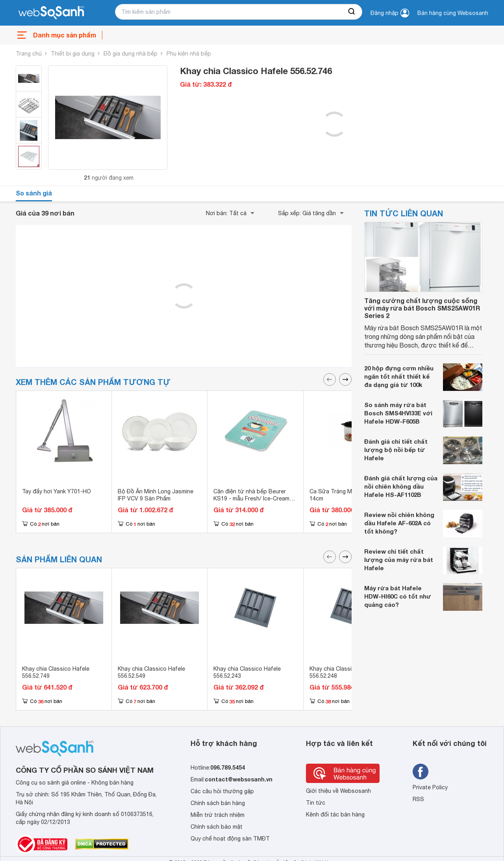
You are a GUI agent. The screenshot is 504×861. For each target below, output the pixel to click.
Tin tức (316, 803)
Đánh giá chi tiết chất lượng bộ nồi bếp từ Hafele (396, 450)
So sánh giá (34, 193)
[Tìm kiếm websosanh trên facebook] (421, 772)
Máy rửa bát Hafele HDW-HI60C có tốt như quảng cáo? (398, 596)
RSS (418, 799)
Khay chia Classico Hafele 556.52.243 (247, 672)
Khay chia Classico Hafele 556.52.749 (56, 672)
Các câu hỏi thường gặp (222, 791)
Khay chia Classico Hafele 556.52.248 (343, 672)
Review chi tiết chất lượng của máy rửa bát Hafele (399, 560)
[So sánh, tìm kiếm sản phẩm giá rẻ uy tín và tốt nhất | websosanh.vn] (51, 13)
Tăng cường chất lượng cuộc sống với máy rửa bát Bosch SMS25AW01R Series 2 (422, 308)
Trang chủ (29, 54)
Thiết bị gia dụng (73, 54)
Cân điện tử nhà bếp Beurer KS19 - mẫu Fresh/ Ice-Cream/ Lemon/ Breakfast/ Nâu (252, 498)
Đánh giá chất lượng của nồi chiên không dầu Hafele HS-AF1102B (401, 486)
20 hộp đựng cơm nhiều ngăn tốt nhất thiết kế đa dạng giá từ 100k (399, 376)
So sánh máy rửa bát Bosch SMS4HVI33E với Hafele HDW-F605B (398, 413)
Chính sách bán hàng (218, 803)
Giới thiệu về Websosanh (338, 791)
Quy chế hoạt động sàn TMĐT (230, 839)
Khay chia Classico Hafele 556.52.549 (151, 672)
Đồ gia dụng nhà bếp (131, 54)
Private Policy (430, 787)
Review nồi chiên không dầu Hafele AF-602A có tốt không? (399, 523)
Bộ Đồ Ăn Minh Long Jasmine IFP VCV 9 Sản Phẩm (156, 495)
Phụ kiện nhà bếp (189, 54)
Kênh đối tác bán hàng (335, 815)
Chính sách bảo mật (217, 827)
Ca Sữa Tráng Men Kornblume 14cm (348, 495)
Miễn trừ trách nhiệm (218, 815)
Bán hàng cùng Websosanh (453, 13)
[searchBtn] (352, 12)
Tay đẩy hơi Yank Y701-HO (57, 491)
